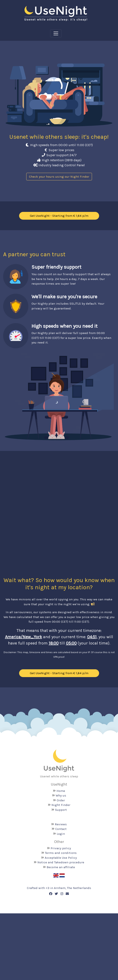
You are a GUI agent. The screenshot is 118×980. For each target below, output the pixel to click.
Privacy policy (61, 848)
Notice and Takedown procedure (61, 862)
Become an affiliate (61, 867)
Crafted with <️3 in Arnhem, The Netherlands (59, 888)
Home (61, 791)
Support (61, 810)
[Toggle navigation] (56, 33)
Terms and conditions (61, 853)
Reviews (61, 824)
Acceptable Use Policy (61, 858)
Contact (61, 829)
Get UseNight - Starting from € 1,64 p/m (59, 216)
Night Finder (61, 805)
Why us (61, 795)
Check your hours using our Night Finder (59, 177)
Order (61, 800)
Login (61, 834)
